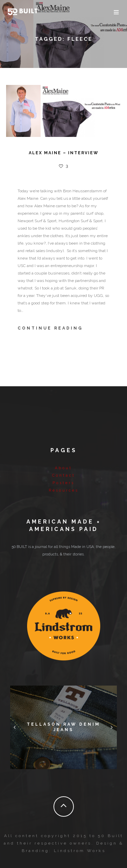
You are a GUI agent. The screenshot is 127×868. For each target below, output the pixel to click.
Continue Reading (50, 328)
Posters (63, 483)
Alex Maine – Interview (64, 153)
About (63, 468)
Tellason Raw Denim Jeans (63, 727)
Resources (64, 490)
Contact (64, 475)
